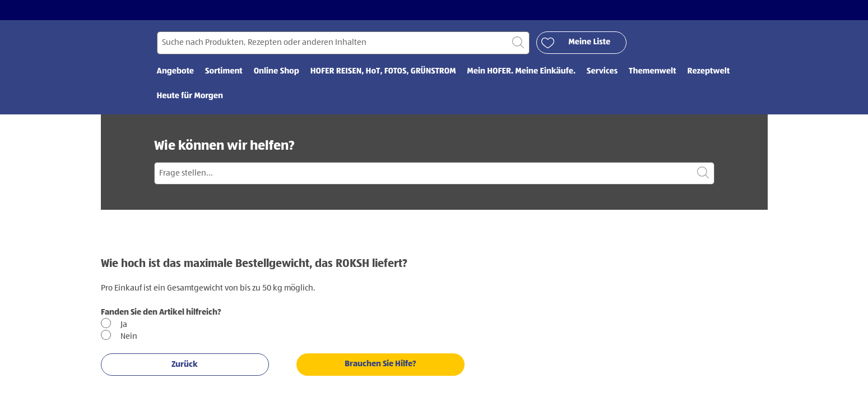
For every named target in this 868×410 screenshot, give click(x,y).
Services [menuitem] (602, 72)
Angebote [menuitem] (176, 72)
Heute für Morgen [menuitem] (190, 96)
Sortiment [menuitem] (224, 72)
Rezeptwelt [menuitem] (708, 72)
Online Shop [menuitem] (277, 72)
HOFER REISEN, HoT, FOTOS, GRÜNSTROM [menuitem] (383, 72)
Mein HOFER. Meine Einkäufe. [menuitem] (521, 72)
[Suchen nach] (343, 43)
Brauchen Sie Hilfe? (380, 364)
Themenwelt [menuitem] (652, 72)
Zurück (185, 364)
